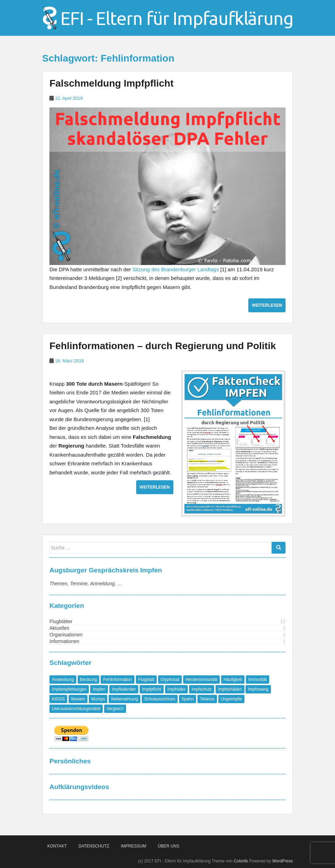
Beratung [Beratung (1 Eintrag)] (89, 680)
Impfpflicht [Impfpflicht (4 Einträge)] (152, 689)
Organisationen (66, 635)
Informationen (64, 641)
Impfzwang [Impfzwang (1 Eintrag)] (258, 689)
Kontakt (57, 846)
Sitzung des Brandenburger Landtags (176, 269)
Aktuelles (59, 628)
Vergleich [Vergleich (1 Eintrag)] (115, 709)
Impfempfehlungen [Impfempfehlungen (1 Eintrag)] (69, 689)
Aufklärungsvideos (79, 787)
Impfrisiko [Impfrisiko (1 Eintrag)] (176, 689)
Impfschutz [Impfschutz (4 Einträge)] (202, 689)
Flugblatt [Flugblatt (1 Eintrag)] (146, 680)
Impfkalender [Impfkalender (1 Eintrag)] (124, 689)
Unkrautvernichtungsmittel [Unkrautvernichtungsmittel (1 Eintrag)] (76, 709)
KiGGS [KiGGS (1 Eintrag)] (58, 699)
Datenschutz (94, 846)
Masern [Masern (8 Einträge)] (78, 699)
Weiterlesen (267, 305)
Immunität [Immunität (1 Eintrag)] (258, 680)
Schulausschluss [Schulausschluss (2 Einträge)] (160, 699)
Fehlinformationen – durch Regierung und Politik (163, 346)
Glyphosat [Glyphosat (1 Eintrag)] (170, 680)
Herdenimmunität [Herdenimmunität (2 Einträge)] (201, 680)
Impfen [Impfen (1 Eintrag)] (99, 689)
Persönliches (70, 761)
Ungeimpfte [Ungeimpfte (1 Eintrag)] (231, 699)
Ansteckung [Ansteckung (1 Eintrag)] (63, 680)
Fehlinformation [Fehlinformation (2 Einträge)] (118, 680)
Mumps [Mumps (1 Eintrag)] (98, 699)
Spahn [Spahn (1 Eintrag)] (188, 699)
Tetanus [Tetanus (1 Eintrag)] (207, 699)
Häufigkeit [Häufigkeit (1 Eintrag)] (233, 680)
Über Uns (169, 846)
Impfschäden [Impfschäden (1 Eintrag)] (230, 689)
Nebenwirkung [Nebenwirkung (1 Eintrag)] (124, 699)
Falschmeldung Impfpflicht (111, 83)
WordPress (283, 861)
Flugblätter (61, 621)
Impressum (134, 846)
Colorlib (241, 861)
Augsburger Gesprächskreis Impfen (106, 570)
